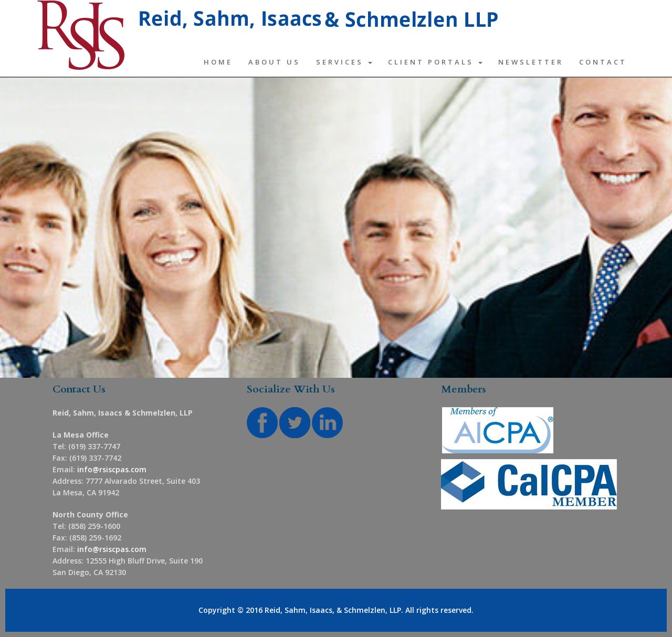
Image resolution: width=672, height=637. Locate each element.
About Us (274, 62)
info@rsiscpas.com (112, 469)
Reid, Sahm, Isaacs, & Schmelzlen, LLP (333, 610)
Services (344, 62)
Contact (603, 62)
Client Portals (435, 62)
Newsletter (531, 62)
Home (218, 62)
